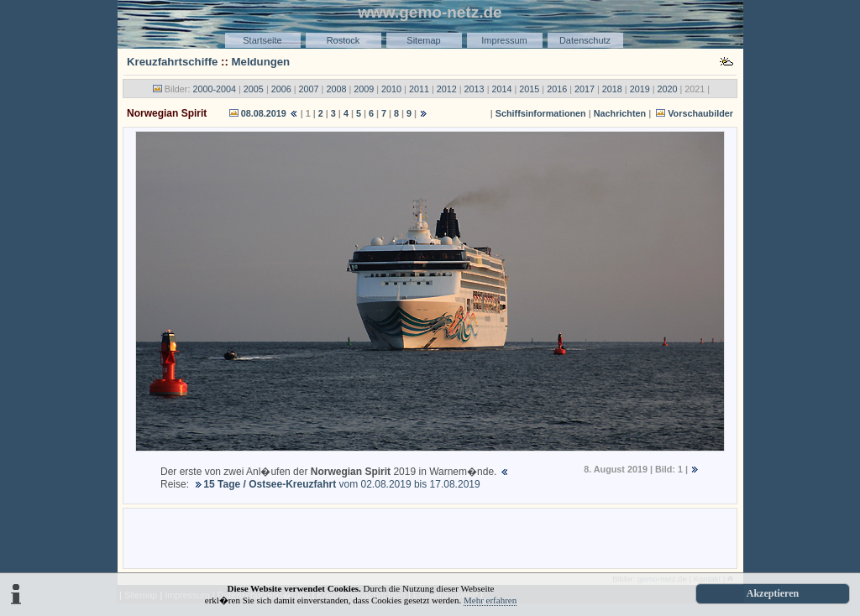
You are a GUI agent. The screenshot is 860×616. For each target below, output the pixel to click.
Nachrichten (620, 113)
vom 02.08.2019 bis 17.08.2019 (341, 484)
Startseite (262, 40)
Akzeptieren (773, 593)
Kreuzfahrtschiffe (172, 62)
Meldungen (261, 62)
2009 (364, 89)
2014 (501, 89)
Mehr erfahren (490, 600)
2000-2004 (214, 89)
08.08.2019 (264, 113)
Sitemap (423, 40)
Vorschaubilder (700, 113)
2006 (281, 89)
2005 (254, 89)
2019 (640, 89)
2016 (557, 89)
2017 (585, 89)
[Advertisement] (430, 537)
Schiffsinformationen (541, 113)
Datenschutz (585, 40)
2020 (668, 89)
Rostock (343, 40)
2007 (309, 89)
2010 (391, 89)
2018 (612, 89)
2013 (475, 89)
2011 (419, 89)
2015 (529, 89)
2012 (447, 89)
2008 (336, 89)
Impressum (504, 40)
